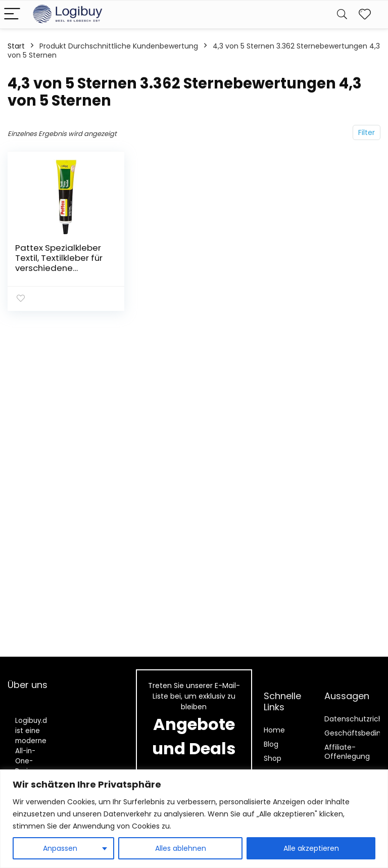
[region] (194, 819)
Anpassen (60, 848)
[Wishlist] (365, 14)
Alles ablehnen (181, 848)
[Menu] (12, 14)
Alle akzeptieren (311, 848)
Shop (273, 758)
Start (16, 46)
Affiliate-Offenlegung (347, 752)
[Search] (342, 14)
